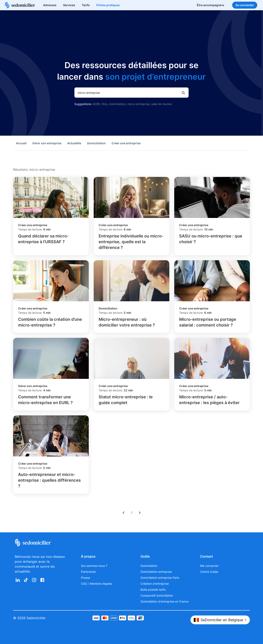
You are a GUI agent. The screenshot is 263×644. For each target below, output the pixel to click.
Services (69, 5)
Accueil (21, 143)
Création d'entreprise (155, 584)
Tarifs (86, 5)
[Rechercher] (183, 93)
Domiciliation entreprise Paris (160, 578)
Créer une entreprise (126, 143)
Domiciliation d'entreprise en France (164, 601)
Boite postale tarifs (153, 590)
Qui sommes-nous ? (94, 566)
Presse (85, 578)
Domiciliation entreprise (156, 572)
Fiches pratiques (108, 5)
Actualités (74, 143)
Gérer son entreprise (47, 143)
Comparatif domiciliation (157, 595)
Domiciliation (96, 143)
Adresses (50, 5)
